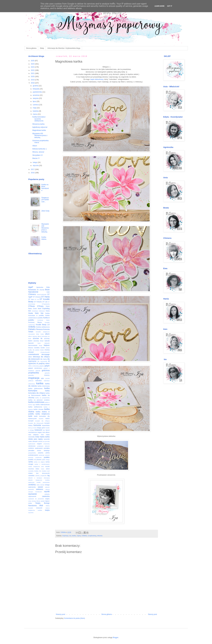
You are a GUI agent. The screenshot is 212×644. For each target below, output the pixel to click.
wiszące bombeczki (35, 492)
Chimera (32, 294)
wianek (40, 487)
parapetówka (32, 453)
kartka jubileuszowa (35, 388)
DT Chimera (37, 297)
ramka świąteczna (34, 467)
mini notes (45, 435)
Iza (70, 536)
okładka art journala (44, 441)
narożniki (47, 439)
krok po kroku (32, 428)
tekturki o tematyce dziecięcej (39, 478)
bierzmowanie (33, 345)
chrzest (31, 352)
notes (30, 441)
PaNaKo (32, 329)
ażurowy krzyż (39, 341)
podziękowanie (33, 455)
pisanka (41, 453)
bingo (40, 345)
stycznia (36, 166)
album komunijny (43, 336)
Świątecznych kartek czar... (45, 200)
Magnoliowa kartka (39, 130)
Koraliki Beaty (41, 325)
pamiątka (47, 448)
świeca (48, 508)
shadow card (46, 471)
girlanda (38, 371)
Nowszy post (61, 614)
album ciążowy (33, 336)
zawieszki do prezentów (36, 499)
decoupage (45, 354)
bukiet (42, 350)
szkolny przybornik (41, 476)
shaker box (34, 473)
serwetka (31, 471)
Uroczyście (32, 334)
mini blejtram (34, 435)
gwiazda (47, 373)
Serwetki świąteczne (43, 332)
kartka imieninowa (44, 386)
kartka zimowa (38, 409)
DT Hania (45, 297)
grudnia (36, 86)
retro (43, 467)
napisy (79, 536)
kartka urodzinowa (36, 402)
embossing (36, 366)
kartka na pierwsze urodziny (39, 400)
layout (48, 430)
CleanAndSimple (42, 295)
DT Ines (31, 299)
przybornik (39, 457)
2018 (33, 83)
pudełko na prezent (35, 460)
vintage (47, 485)
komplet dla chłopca (42, 421)
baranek (31, 343)
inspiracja (65, 536)
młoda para (33, 439)
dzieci (48, 364)
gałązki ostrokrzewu (35, 368)
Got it (170, 6)
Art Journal (40, 290)
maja (35, 108)
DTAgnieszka (46, 304)
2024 (33, 64)
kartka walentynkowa (43, 405)
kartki (30, 416)
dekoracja (36, 357)
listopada (36, 89)
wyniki (47, 491)
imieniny (47, 375)
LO (49, 325)
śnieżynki (39, 508)
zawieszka (46, 496)
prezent (47, 455)
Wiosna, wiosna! (38, 152)
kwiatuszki (38, 430)
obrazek (35, 441)
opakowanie (32, 444)
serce (48, 469)
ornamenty (46, 444)
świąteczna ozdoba (35, 510)
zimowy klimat (36, 501)
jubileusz (31, 381)
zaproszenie (32, 496)
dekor (30, 357)
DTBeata (32, 306)
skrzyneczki (46, 473)
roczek (47, 466)
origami (39, 444)
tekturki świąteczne (35, 480)
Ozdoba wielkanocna (43, 327)
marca (35, 114)
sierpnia (36, 98)
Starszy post (152, 614)
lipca (35, 101)
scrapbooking (92, 536)
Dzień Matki (37, 309)
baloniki (47, 341)
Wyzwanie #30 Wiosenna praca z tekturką (40, 136)
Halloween (42, 311)
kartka (74, 536)
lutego (35, 162)
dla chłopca (45, 357)
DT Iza (37, 299)
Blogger (116, 637)
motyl (37, 437)
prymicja (31, 457)
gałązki (47, 366)
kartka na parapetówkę (42, 398)
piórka (48, 453)
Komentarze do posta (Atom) (75, 618)
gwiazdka (31, 375)
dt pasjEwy (41, 364)
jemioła (47, 378)
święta (47, 510)
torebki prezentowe (43, 482)
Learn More (160, 6)
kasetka (41, 419)
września (36, 95)
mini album (46, 432)
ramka (31, 462)
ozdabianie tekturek (43, 446)
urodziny (32, 485)
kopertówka (46, 425)
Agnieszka (40, 287)
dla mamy (44, 359)
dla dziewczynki (34, 359)
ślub (41, 505)
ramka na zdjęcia (39, 462)
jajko (42, 378)
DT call (45, 302)
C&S (48, 292)
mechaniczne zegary (35, 432)
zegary (47, 499)
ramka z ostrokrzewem (42, 464)
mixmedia (32, 437)
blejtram (47, 345)
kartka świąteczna (43, 414)
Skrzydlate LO (37, 155)
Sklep (42, 48)
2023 (33, 67)
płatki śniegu (46, 460)
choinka (47, 350)
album (47, 334)
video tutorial (40, 485)
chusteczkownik (45, 352)
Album (35, 146)
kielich (48, 418)
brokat (48, 348)
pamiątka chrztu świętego (39, 450)
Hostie (31, 313)
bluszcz (31, 348)
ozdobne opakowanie (36, 448)
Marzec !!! (36, 158)
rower (43, 469)
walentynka (32, 487)
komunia (37, 425)
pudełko (47, 457)
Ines (37, 313)
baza (39, 343)
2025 (33, 61)
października (38, 92)
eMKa (30, 366)
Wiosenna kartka (38, 124)
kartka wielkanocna (35, 407)
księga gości (41, 428)
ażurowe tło (38, 338)
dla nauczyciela (42, 361)
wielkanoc (40, 489)
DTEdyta (40, 306)
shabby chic (38, 471)
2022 (33, 70)
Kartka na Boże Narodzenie (45, 188)
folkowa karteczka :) (39, 149)
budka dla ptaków (34, 350)
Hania (48, 311)
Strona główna (31, 48)
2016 (33, 173)
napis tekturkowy (97, 79)
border (43, 348)
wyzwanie (33, 494)
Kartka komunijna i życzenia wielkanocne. (39, 119)
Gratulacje (35, 311)
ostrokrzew (32, 446)
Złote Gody (45, 211)
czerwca (36, 105)
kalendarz (39, 381)
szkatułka (31, 476)
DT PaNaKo (38, 302)
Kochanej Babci (43, 320)
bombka (37, 348)
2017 (33, 169)
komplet (31, 421)
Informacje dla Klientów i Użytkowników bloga (64, 48)
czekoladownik (34, 354)
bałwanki (47, 343)
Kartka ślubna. (44, 238)
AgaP (31, 287)
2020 (33, 77)
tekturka (100, 536)
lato (44, 430)
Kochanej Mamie (35, 322)
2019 (33, 80)
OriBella (84, 536)
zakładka (47, 494)
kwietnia (36, 111)
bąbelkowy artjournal (40, 127)
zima (30, 501)
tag (48, 476)
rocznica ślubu (34, 469)
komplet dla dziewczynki (36, 423)
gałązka (42, 366)
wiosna (48, 489)
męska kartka (45, 437)
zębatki (43, 501)
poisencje (42, 455)
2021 (33, 73)
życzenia (31, 513)
